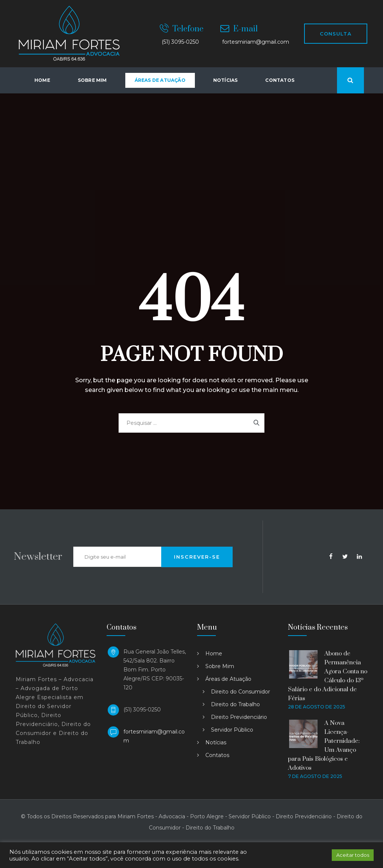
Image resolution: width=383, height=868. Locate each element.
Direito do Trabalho (235, 704)
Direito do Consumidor (240, 692)
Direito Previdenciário (239, 717)
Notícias (226, 80)
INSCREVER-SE (197, 557)
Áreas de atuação (160, 80)
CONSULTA (336, 34)
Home (42, 80)
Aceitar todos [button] (353, 855)
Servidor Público (232, 730)
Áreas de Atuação (228, 679)
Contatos (280, 80)
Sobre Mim (92, 80)
